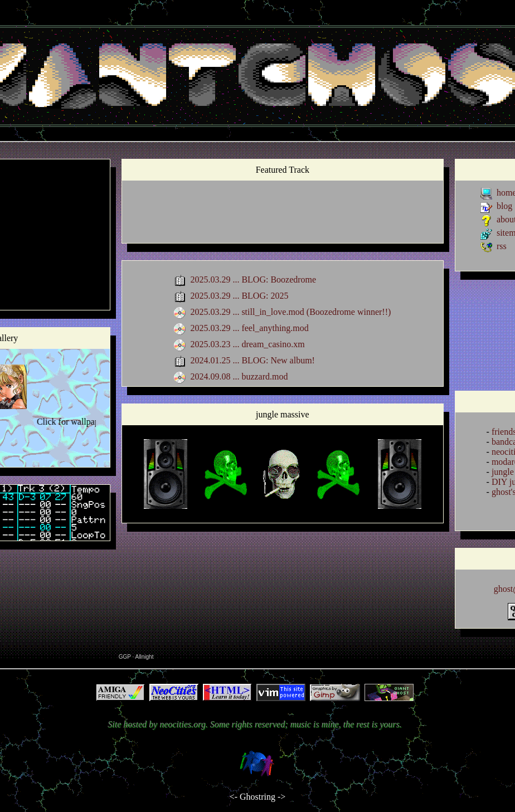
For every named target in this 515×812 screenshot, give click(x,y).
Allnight (145, 657)
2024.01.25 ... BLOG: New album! (252, 360)
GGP (125, 657)
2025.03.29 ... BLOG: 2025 (239, 296)
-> (281, 797)
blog (504, 206)
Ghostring (257, 797)
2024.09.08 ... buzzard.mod (239, 376)
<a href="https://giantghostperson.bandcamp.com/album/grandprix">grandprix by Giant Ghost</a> (283, 214)
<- (234, 797)
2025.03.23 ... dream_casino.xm (247, 344)
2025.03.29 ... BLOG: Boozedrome (253, 279)
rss (502, 246)
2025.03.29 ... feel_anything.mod (249, 328)
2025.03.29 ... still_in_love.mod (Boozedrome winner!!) (290, 312)
